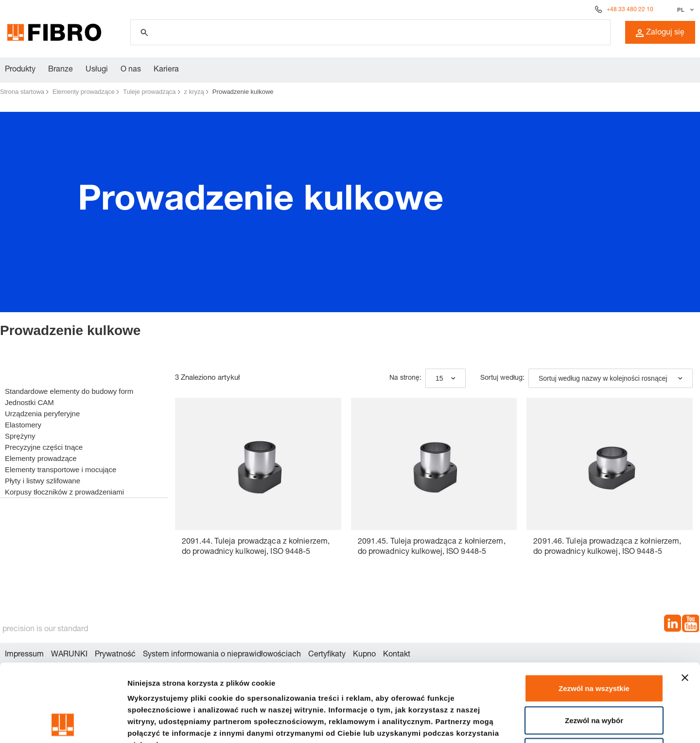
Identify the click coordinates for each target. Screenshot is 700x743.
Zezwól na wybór (594, 647)
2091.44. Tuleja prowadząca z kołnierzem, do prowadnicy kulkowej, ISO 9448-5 (256, 547)
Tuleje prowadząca (149, 92)
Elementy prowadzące (84, 92)
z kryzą (194, 92)
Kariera (166, 70)
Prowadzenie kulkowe (243, 92)
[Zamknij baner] (685, 605)
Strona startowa (22, 92)
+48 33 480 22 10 (630, 10)
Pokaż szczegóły (519, 724)
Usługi (97, 70)
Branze (61, 70)
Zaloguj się (660, 33)
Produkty (20, 70)
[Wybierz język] (684, 10)
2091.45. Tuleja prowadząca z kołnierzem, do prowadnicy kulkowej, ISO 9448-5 (432, 547)
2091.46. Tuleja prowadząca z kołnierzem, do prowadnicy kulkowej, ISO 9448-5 (607, 547)
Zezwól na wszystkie (594, 615)
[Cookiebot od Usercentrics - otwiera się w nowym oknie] (63, 724)
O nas (131, 70)
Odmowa (594, 679)
